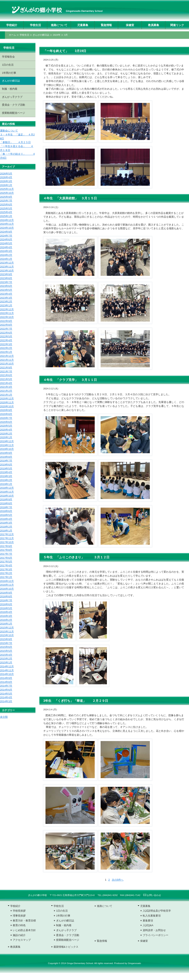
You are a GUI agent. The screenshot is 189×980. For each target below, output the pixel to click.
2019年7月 (6, 461)
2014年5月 (6, 694)
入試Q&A (148, 925)
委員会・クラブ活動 (13, 105)
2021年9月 (6, 368)
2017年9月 (6, 546)
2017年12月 (7, 534)
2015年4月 (6, 655)
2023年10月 (7, 271)
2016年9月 (6, 593)
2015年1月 (6, 663)
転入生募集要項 (152, 916)
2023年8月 (6, 278)
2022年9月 (6, 321)
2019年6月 (6, 465)
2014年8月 (6, 682)
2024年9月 (6, 232)
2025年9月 (6, 197)
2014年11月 (7, 670)
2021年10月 (7, 364)
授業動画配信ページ (13, 113)
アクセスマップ (22, 940)
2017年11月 (7, 538)
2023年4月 (6, 294)
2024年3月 (6, 251)
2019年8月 (6, 457)
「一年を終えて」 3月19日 (65, 51)
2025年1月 (6, 216)
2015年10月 (7, 635)
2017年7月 (6, 554)
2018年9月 (6, 499)
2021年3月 (6, 387)
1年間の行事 (9, 73)
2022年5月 (6, 336)
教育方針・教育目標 (24, 921)
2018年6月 (6, 511)
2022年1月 (6, 352)
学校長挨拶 (19, 911)
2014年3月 (6, 701)
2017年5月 (6, 562)
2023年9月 (6, 274)
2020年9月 (6, 410)
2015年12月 (7, 628)
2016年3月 (6, 616)
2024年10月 (7, 228)
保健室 (130, 25)
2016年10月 (7, 589)
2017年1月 (6, 577)
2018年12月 (7, 488)
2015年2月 (6, 659)
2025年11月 (7, 189)
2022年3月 (6, 344)
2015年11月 (7, 632)
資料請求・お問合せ (154, 930)
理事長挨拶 (19, 916)
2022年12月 (7, 309)
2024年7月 (6, 236)
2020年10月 (7, 406)
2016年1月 (6, 624)
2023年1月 (6, 305)
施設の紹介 (19, 935)
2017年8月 (6, 550)
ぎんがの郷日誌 (41, 35)
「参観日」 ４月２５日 (15, 142)
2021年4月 (6, 383)
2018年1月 (6, 531)
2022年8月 (6, 325)
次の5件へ (118, 880)
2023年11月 (7, 267)
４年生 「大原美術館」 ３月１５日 (70, 198)
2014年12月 (7, 666)
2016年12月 (7, 581)
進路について (59, 25)
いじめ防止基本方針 (24, 930)
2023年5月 (6, 290)
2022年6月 (6, 333)
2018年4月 (6, 519)
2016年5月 (6, 608)
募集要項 (148, 921)
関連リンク (177, 25)
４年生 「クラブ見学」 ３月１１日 (70, 380)
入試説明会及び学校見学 (157, 911)
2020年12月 (7, 399)
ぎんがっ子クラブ (12, 97)
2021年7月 (6, 372)
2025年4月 (6, 212)
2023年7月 (6, 282)
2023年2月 (6, 302)
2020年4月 (6, 430)
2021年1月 (6, 395)
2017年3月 (6, 569)
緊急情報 (106, 25)
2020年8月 (6, 414)
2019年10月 (7, 449)
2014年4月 (6, 697)
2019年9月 (6, 453)
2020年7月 (6, 418)
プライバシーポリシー (156, 935)
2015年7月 (6, 643)
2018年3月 (6, 523)
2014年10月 (7, 674)
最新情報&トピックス (66, 947)
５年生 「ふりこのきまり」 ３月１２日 (76, 557)
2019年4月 (6, 472)
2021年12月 (7, 356)
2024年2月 (6, 255)
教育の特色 (19, 925)
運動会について (9, 131)
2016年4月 (6, 612)
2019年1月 (6, 484)
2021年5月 (6, 379)
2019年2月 (6, 480)
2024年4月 (6, 247)
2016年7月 (6, 600)
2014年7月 (6, 686)
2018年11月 (7, 492)
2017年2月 (6, 573)
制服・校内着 (10, 89)
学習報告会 (8, 57)
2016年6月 (6, 604)
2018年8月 (6, 503)
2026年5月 (6, 174)
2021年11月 (7, 360)
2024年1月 (6, 259)
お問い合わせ (152, 895)
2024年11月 (7, 224)
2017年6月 (6, 558)
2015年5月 (6, 651)
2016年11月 (7, 585)
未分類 (4, 717)
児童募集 (83, 25)
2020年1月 (6, 437)
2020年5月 (6, 426)
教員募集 (154, 25)
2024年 (57, 35)
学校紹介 (12, 25)
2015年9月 (6, 639)
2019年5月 (6, 469)
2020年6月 (6, 422)
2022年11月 (7, 313)
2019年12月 (7, 441)
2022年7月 (6, 329)
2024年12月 (7, 220)
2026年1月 (6, 185)
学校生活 (35, 25)
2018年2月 (6, 527)
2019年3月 (6, 476)
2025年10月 (7, 193)
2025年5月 (6, 208)
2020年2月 (6, 434)
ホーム (12, 35)
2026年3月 (6, 181)
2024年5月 (6, 243)
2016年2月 (6, 620)
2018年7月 (6, 507)
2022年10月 (7, 317)
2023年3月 (6, 298)
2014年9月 (6, 678)
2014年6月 (6, 690)
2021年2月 (6, 391)
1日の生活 (8, 65)
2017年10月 (7, 542)
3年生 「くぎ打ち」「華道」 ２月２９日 (76, 701)
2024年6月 (6, 239)
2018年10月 (7, 496)
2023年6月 (6, 286)
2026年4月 (6, 177)
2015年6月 (6, 647)
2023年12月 (7, 263)
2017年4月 (6, 566)
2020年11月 (7, 402)
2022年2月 (6, 348)
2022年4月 (6, 340)
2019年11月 (7, 445)
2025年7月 (6, 201)
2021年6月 (6, 375)
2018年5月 (6, 515)
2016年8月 (6, 596)
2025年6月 (6, 205)
